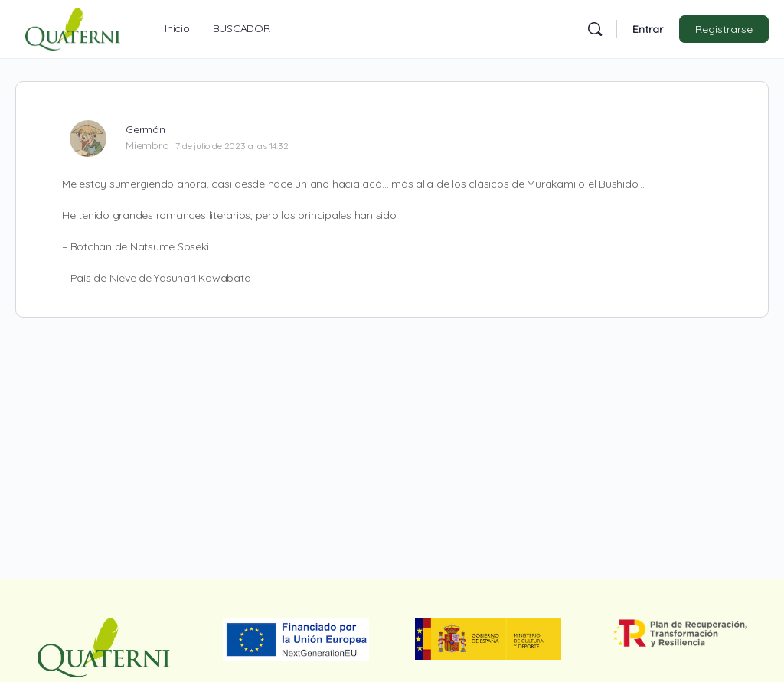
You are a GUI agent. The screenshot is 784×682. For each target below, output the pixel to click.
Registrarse (724, 29)
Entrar (648, 29)
